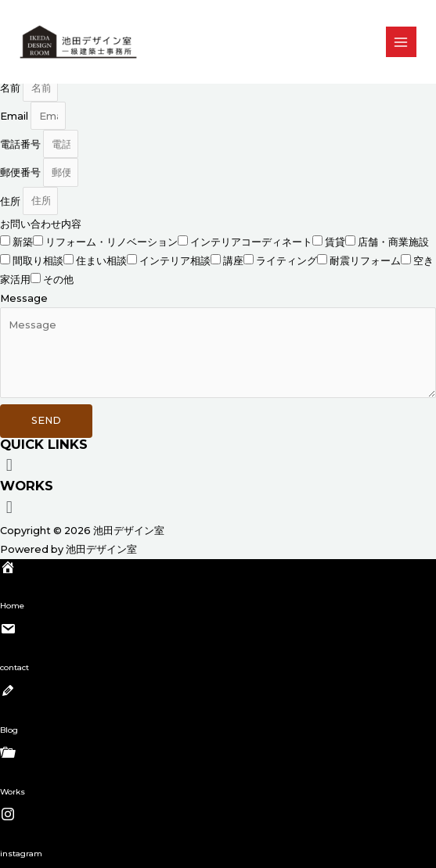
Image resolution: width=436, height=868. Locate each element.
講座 (233, 261)
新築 (23, 242)
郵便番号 (22, 172)
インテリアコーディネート (251, 242)
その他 (58, 280)
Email (15, 116)
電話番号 (22, 144)
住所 (11, 201)
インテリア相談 (175, 261)
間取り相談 (38, 261)
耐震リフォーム (365, 261)
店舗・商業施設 (393, 242)
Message (24, 298)
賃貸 (335, 242)
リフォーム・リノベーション (112, 242)
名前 (11, 88)
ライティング (286, 261)
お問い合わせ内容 (41, 224)
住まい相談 (101, 261)
